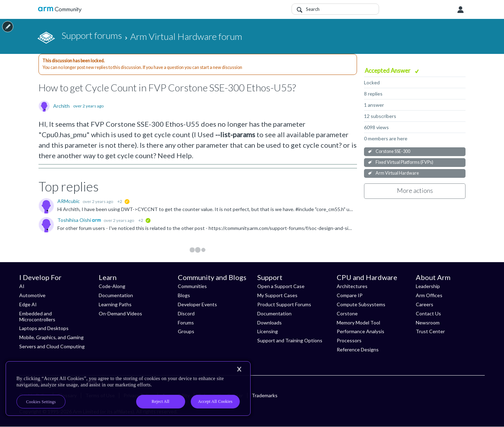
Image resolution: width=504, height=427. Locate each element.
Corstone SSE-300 (393, 151)
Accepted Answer (388, 71)
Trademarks (265, 395)
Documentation (116, 295)
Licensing (268, 331)
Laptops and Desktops (44, 328)
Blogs (184, 295)
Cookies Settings (41, 402)
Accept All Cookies (215, 401)
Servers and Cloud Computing (52, 346)
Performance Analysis (360, 331)
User (461, 10)
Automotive (32, 295)
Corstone (347, 313)
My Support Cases (277, 295)
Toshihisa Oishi (75, 220)
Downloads (269, 323)
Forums (186, 323)
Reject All (160, 401)
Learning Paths (115, 304)
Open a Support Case (281, 286)
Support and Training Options (290, 340)
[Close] (239, 369)
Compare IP (350, 295)
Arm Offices (429, 295)
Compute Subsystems (361, 304)
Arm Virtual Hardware (397, 173)
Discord (186, 313)
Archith (61, 106)
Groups (186, 331)
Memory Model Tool (358, 323)
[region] (128, 388)
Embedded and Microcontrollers (37, 316)
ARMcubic (69, 201)
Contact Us (428, 313)
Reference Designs (358, 349)
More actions (415, 190)
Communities (192, 286)
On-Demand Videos (120, 313)
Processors (349, 340)
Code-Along (112, 286)
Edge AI (28, 304)
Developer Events (197, 304)
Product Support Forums (284, 304)
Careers (425, 304)
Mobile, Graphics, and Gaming (51, 337)
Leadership (428, 286)
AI (22, 286)
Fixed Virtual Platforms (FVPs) (404, 162)
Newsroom (428, 323)
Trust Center (430, 331)
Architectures (352, 286)
